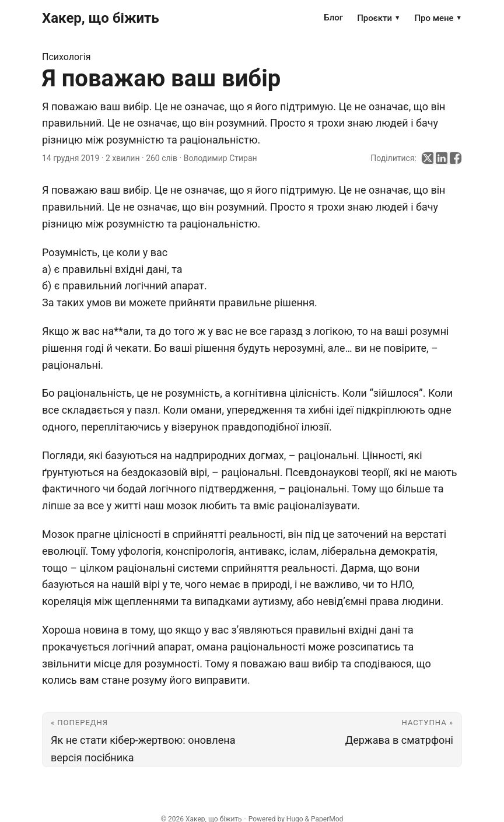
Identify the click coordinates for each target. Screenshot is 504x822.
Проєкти (379, 18)
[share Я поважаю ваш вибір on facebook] (456, 158)
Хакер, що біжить (101, 18)
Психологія (66, 57)
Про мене (438, 18)
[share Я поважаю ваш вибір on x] (428, 158)
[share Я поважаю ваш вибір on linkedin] (442, 158)
